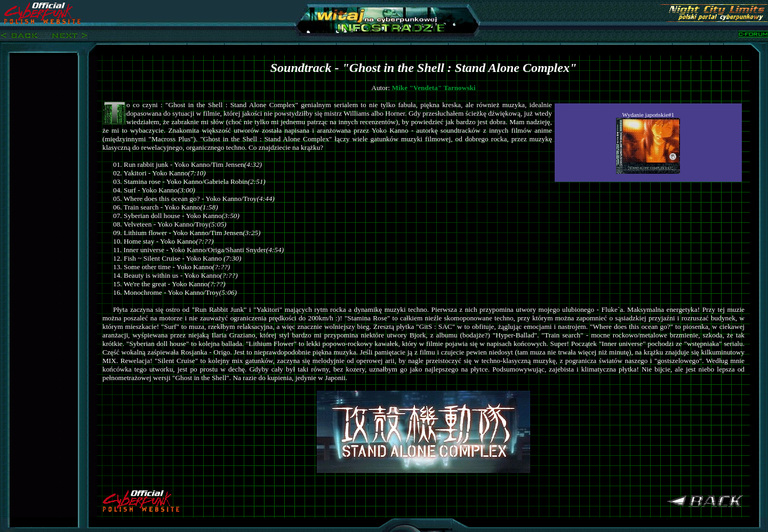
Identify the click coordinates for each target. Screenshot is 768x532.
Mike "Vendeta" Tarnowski (433, 88)
